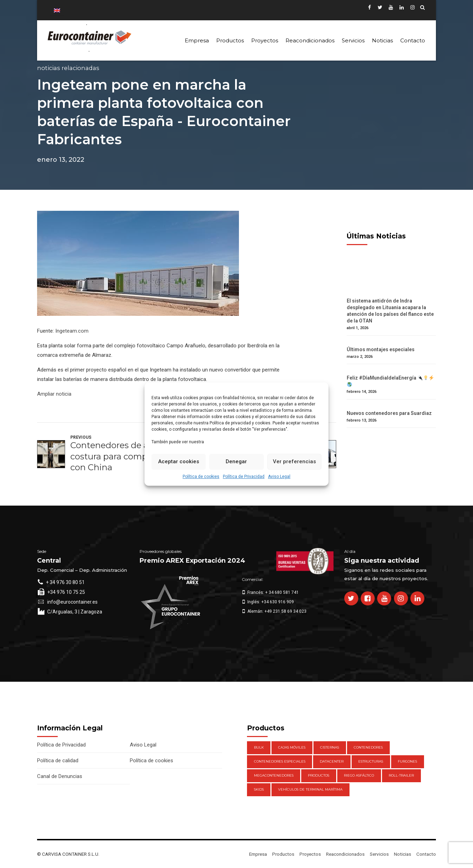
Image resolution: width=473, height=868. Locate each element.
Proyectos (265, 40)
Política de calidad (58, 761)
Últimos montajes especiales (381, 349)
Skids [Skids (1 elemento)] (259, 789)
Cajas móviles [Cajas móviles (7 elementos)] (292, 747)
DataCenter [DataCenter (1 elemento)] (332, 761)
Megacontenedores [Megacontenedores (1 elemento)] (274, 775)
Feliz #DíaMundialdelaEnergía (390, 381)
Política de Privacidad (244, 477)
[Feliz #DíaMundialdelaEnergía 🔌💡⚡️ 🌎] (391, 371)
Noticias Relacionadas (68, 68)
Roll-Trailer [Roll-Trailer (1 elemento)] (401, 775)
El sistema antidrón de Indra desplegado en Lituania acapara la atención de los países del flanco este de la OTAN (390, 311)
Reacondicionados (310, 40)
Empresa (197, 40)
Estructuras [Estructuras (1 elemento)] (371, 761)
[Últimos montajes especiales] (391, 343)
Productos (230, 40)
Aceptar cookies (179, 461)
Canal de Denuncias (60, 776)
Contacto (413, 40)
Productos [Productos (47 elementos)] (319, 775)
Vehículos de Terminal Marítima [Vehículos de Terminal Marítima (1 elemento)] (310, 789)
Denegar (236, 461)
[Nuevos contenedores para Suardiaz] (391, 407)
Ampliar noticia (54, 394)
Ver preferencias (294, 461)
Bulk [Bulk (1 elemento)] (259, 747)
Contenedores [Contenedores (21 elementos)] (368, 747)
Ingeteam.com (72, 331)
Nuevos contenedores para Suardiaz (389, 413)
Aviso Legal (279, 477)
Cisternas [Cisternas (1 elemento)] (330, 747)
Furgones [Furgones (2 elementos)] (407, 761)
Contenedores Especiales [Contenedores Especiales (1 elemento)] (280, 761)
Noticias (382, 40)
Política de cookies (201, 477)
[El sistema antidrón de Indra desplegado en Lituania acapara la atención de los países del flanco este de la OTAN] (391, 294)
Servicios (353, 40)
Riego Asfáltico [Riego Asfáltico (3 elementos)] (359, 775)
